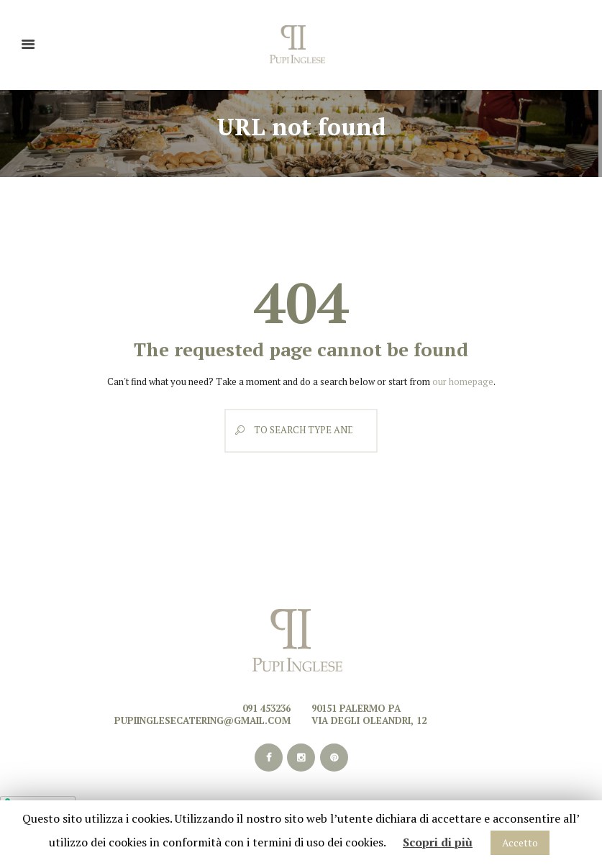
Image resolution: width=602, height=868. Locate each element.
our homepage (463, 381)
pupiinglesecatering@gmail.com (202, 720)
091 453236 (266, 708)
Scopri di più (438, 842)
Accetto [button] (520, 842)
